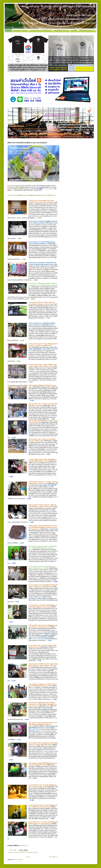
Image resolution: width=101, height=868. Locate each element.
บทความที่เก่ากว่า (53, 857)
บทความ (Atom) (18, 860)
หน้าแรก (8, 30)
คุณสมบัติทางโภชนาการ (61, 30)
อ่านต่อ (39, 218)
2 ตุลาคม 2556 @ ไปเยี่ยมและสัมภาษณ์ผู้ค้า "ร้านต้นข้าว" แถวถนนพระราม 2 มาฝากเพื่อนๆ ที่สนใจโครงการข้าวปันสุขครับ (43, 285)
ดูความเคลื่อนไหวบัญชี (17, 187)
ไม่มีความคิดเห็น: (13, 850)
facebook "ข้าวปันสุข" (36, 598)
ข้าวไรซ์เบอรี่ (28, 852)
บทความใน (42, 597)
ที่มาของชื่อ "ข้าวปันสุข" (21, 30)
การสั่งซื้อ (74, 30)
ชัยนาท (32, 852)
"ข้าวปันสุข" (46, 634)
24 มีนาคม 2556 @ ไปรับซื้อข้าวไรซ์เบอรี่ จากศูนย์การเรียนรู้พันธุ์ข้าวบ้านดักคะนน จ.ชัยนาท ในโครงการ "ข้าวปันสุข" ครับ (43, 666)
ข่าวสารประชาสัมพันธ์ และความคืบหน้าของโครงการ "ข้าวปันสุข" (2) (31, 195)
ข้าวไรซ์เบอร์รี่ (21, 852)
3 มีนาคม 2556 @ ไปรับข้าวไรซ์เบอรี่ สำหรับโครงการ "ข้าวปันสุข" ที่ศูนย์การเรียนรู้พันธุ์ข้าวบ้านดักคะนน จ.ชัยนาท (43, 725)
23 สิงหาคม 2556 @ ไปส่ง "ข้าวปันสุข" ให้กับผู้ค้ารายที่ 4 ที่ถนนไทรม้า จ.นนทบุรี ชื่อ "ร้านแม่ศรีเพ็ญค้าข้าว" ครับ (43, 346)
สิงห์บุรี (36, 852)
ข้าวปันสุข (15, 852)
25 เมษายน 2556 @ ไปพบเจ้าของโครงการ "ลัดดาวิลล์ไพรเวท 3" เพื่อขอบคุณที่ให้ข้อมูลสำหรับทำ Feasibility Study (43, 548)
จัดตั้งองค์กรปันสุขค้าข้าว (87, 30)
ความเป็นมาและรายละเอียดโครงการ (41, 30)
